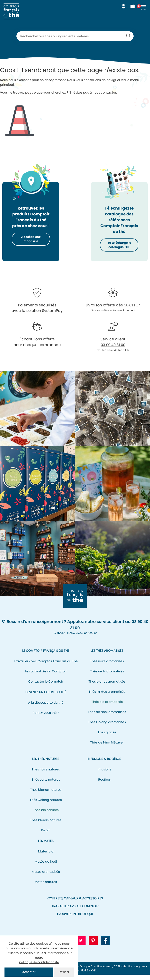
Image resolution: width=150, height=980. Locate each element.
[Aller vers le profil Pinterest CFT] (93, 946)
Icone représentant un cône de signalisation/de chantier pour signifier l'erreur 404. (20, 118)
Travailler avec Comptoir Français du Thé (46, 666)
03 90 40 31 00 (113, 350)
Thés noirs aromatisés (107, 666)
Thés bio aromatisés (107, 707)
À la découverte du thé (46, 708)
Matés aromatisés (46, 877)
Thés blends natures (46, 825)
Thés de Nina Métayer (107, 748)
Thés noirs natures (46, 775)
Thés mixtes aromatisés (107, 697)
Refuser (64, 972)
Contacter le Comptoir (46, 687)
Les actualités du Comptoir (46, 677)
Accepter (29, 972)
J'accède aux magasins (31, 239)
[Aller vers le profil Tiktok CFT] (81, 946)
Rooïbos (104, 785)
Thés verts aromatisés (107, 677)
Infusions (104, 775)
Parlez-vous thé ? (46, 718)
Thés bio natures (46, 815)
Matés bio (46, 857)
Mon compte (123, 6)
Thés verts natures (46, 785)
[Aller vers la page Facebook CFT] (105, 946)
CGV (94, 976)
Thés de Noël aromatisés (107, 717)
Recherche (128, 36)
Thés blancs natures (46, 795)
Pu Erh (46, 836)
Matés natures (46, 887)
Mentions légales (134, 972)
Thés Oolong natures (46, 805)
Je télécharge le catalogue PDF (119, 248)
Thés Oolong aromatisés (107, 727)
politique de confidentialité (39, 962)
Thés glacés (107, 738)
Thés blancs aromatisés (107, 687)
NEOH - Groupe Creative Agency (91, 972)
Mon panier (134, 6)
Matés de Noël (46, 867)
